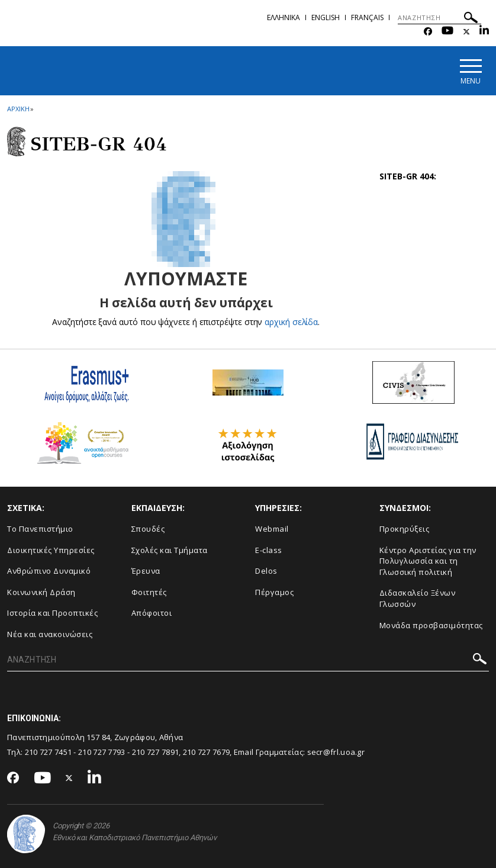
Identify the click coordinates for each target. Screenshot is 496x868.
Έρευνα (146, 571)
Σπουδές (148, 529)
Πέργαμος (274, 592)
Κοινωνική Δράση (41, 592)
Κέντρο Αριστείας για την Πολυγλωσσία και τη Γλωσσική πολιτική (428, 561)
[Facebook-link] (428, 32)
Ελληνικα (284, 17)
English (326, 17)
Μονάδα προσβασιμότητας (431, 625)
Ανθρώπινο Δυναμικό (49, 571)
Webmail (272, 529)
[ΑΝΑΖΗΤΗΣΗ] (439, 18)
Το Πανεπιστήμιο (40, 529)
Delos (266, 571)
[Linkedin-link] (484, 32)
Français (367, 17)
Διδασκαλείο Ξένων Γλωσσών (418, 598)
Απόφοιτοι (152, 613)
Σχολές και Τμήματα (170, 550)
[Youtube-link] (447, 32)
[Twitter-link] (466, 32)
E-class (269, 550)
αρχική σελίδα (292, 322)
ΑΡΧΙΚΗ (18, 109)
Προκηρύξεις (405, 529)
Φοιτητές (149, 592)
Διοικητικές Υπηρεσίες (51, 550)
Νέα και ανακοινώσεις (50, 634)
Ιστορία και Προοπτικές (52, 613)
